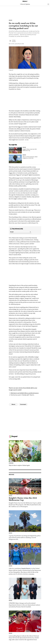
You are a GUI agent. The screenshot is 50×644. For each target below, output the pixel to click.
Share (13, 404)
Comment (23, 404)
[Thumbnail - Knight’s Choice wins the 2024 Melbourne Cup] (25, 150)
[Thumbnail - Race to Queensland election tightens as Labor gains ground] (25, 626)
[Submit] (30, 232)
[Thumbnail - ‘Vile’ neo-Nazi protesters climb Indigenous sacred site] (25, 159)
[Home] (25, 1)
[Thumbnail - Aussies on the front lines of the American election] (25, 559)
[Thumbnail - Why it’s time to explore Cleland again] (25, 453)
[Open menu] (48, 4)
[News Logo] (25, 4)
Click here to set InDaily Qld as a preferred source (24, 393)
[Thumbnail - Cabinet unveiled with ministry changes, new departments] (25, 593)
